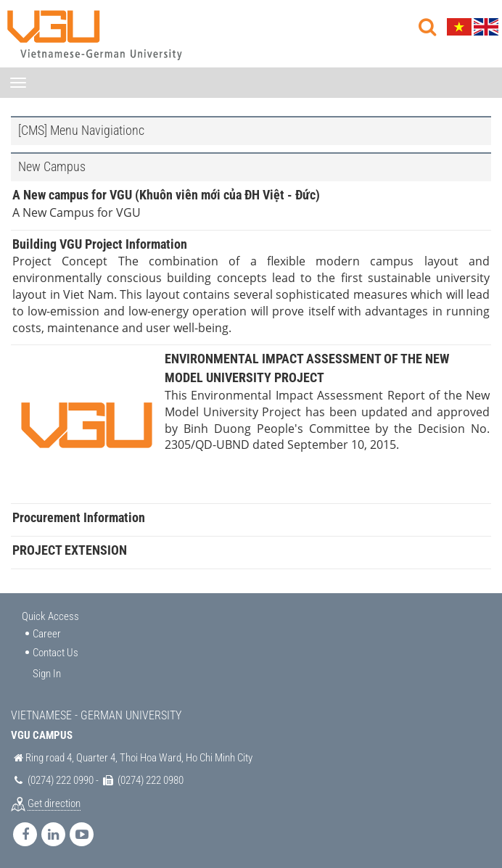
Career (47, 634)
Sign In (47, 674)
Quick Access (50, 616)
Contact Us (55, 653)
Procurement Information (79, 517)
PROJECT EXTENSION (70, 550)
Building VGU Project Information (100, 244)
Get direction (54, 803)
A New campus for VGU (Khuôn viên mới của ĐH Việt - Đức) (166, 195)
